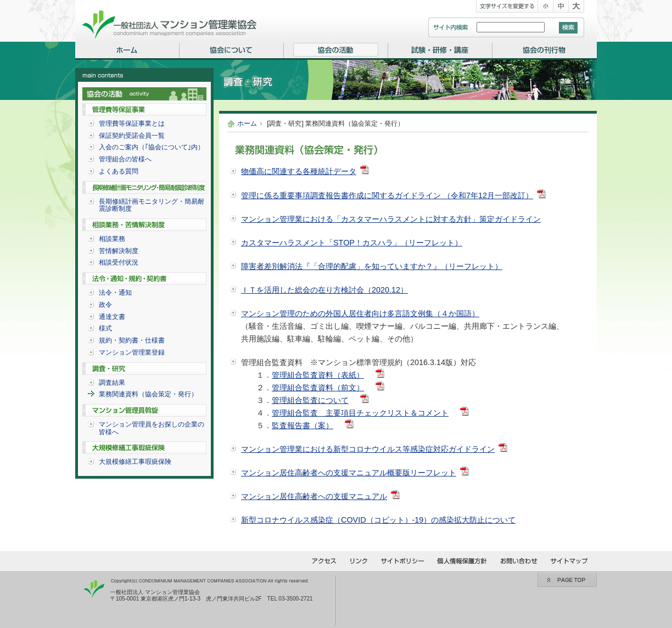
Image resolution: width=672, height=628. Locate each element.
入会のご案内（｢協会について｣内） (152, 147)
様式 (105, 328)
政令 (105, 305)
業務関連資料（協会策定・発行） (148, 394)
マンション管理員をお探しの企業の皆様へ (152, 428)
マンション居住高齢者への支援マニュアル (314, 496)
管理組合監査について (310, 400)
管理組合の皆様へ (125, 159)
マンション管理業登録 (132, 352)
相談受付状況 (119, 262)
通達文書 (112, 317)
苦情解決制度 (119, 251)
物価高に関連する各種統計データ (299, 171)
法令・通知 (115, 293)
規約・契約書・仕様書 (132, 340)
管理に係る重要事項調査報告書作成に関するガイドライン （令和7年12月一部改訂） (387, 195)
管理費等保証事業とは (132, 124)
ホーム (247, 124)
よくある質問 (119, 171)
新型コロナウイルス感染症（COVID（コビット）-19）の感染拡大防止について (378, 520)
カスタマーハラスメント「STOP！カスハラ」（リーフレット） (352, 243)
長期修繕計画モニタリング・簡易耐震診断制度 (152, 205)
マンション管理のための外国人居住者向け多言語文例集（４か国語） (360, 313)
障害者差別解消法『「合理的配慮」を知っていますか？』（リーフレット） (372, 266)
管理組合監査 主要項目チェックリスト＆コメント (360, 413)
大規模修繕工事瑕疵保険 (135, 462)
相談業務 (112, 239)
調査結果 (112, 383)
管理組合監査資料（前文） (318, 388)
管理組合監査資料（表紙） (318, 375)
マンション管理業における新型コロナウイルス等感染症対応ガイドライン (368, 449)
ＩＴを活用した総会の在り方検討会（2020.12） (324, 290)
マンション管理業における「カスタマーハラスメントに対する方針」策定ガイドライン (391, 219)
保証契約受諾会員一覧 (132, 136)
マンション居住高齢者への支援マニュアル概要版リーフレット (349, 473)
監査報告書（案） (303, 425)
